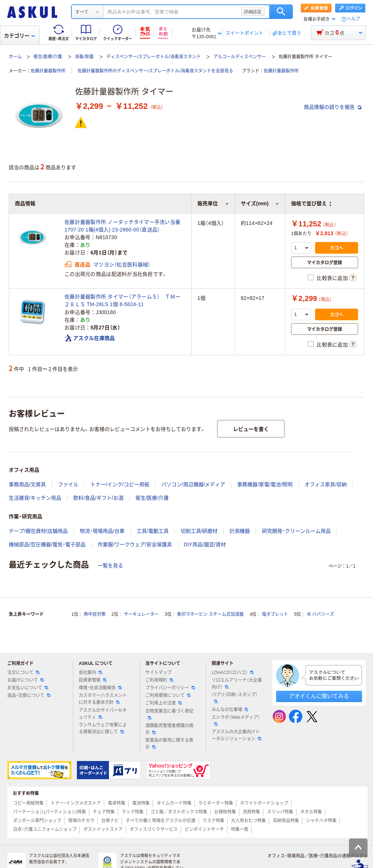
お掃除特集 (225, 812)
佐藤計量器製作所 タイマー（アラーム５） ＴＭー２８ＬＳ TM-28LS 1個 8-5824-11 (123, 300)
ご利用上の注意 (164, 703)
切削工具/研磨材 (199, 531)
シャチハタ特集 (321, 821)
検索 (281, 12)
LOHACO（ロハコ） (233, 673)
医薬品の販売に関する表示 (169, 744)
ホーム (15, 57)
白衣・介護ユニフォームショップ (45, 829)
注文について (23, 673)
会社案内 (90, 673)
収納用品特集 (286, 821)
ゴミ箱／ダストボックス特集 (179, 812)
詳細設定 (253, 12)
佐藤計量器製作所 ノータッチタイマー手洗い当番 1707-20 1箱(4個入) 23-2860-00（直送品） (122, 226)
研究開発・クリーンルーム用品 (296, 531)
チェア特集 (104, 812)
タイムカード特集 (174, 803)
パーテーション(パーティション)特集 (50, 812)
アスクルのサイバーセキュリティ (103, 714)
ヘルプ (353, 19)
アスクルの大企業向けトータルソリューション (236, 735)
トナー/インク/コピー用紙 (120, 484)
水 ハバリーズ (320, 614)
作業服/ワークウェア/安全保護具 (135, 544)
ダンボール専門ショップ (37, 821)
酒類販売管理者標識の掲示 (169, 729)
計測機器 (240, 531)
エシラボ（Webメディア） (236, 720)
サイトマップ (158, 673)
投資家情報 (93, 680)
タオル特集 (311, 812)
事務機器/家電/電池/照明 (265, 484)
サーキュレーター (141, 614)
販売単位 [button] (213, 203)
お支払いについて (28, 688)
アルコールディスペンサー (240, 57)
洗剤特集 (251, 812)
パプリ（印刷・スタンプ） (235, 698)
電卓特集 (117, 803)
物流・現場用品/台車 (102, 531)
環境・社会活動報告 (100, 688)
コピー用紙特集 (28, 803)
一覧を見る (110, 566)
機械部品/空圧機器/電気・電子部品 (47, 544)
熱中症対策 (95, 614)
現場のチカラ (81, 821)
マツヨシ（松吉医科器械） (122, 265)
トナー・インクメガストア (76, 803)
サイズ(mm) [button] (260, 203)
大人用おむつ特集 (248, 821)
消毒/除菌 (84, 57)
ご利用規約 (159, 680)
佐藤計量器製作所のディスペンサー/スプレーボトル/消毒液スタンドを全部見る (155, 71)
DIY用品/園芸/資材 (205, 544)
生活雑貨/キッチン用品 (35, 498)
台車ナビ (110, 821)
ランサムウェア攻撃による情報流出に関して (103, 728)
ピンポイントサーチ (204, 829)
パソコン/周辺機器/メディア (193, 484)
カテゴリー (19, 36)
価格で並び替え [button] (311, 203)
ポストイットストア (103, 829)
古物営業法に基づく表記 (169, 714)
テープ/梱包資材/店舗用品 (38, 531)
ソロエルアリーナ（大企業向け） (237, 684)
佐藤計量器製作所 (48, 71)
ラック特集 (133, 812)
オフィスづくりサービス (154, 829)
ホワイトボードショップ (264, 803)
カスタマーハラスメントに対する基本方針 (103, 699)
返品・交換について (29, 695)
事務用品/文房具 (27, 484)
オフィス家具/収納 (326, 484)
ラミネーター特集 (216, 803)
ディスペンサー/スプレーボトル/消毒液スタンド (154, 57)
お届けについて (25, 680)
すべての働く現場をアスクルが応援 (161, 821)
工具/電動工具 (153, 531)
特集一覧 (240, 829)
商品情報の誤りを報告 (333, 107)
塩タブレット (275, 614)
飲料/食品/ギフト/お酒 (98, 498)
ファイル (68, 484)
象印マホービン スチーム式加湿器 (210, 614)
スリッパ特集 (280, 812)
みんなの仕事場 (230, 710)
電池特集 (141, 803)
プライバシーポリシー (170, 688)
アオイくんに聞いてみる (319, 696)
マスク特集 (213, 821)
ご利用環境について (168, 695)
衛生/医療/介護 (48, 57)
